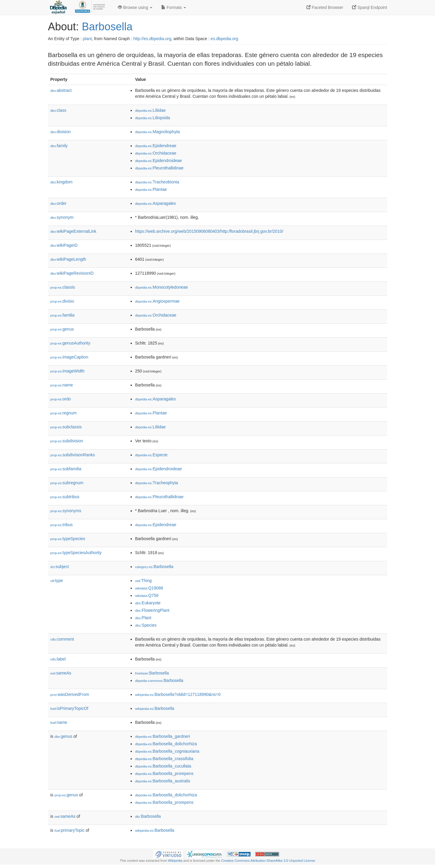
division (60, 132)
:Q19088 (149, 588)
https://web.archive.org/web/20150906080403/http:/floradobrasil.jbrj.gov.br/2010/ (209, 231)
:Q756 (147, 595)
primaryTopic (69, 830)
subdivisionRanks (73, 455)
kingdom (61, 182)
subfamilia (66, 469)
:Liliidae (150, 110)
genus (62, 329)
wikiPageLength (68, 259)
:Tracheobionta (157, 182)
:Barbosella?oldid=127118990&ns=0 (178, 694)
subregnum (67, 483)
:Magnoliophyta (157, 132)
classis (63, 287)
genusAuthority (70, 343)
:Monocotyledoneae (162, 287)
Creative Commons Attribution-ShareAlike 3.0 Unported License (268, 861)
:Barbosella (154, 567)
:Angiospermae (157, 301)
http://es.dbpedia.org (152, 39)
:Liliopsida (153, 118)
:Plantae (151, 189)
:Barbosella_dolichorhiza (166, 744)
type (57, 581)
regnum (64, 413)
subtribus (65, 497)
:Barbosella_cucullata (163, 766)
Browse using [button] (135, 7)
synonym (62, 217)
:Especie (151, 455)
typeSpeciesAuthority (76, 553)
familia (62, 315)
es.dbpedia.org (224, 39)
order (58, 203)
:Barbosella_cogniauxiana (167, 751)
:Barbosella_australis (163, 781)
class (58, 110)
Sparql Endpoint (370, 7)
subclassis (66, 427)
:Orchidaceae (156, 153)
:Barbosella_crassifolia (164, 759)
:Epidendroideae (158, 161)
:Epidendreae (156, 146)
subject (60, 567)
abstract (61, 90)
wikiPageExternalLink (73, 231)
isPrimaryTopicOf (69, 708)
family (59, 146)
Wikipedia (175, 861)
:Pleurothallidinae (159, 168)
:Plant (143, 618)
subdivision (67, 441)
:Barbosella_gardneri (163, 736)
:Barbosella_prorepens (164, 773)
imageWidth (67, 371)
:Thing (143, 581)
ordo (61, 399)
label (58, 659)
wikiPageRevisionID (72, 273)
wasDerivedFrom (70, 694)
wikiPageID (64, 245)
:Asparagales (155, 203)
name (62, 385)
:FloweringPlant (152, 610)
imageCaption (69, 357)
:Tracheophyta (157, 483)
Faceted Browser (325, 7)
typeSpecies (68, 539)
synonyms (66, 511)
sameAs (61, 673)
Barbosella (107, 27)
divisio (62, 301)
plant (87, 39)
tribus (61, 525)
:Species (146, 625)
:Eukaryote (148, 603)
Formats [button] (174, 7)
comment (62, 639)
